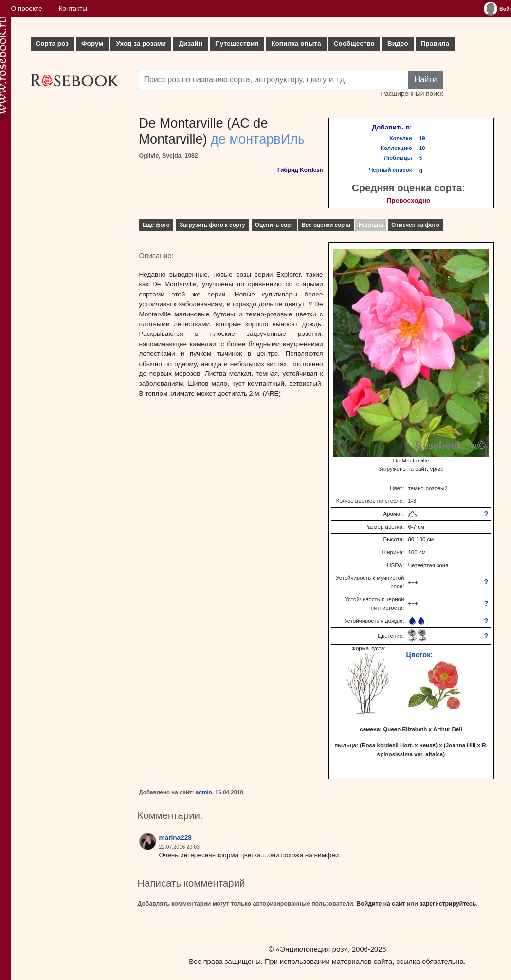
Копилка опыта (296, 44)
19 (422, 138)
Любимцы (398, 158)
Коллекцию (396, 148)
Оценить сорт (274, 225)
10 (422, 148)
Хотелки (401, 138)
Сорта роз (52, 44)
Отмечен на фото (415, 225)
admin (204, 792)
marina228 (175, 838)
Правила (435, 44)
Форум (92, 44)
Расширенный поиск (412, 94)
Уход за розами (141, 44)
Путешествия (237, 44)
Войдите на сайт (381, 904)
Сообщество (354, 44)
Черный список (390, 170)
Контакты (73, 9)
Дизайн (191, 44)
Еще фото (156, 225)
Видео (398, 44)
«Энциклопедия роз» (312, 949)
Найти (426, 80)
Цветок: (419, 655)
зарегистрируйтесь (448, 904)
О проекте (27, 9)
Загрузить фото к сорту (212, 225)
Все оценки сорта (326, 225)
